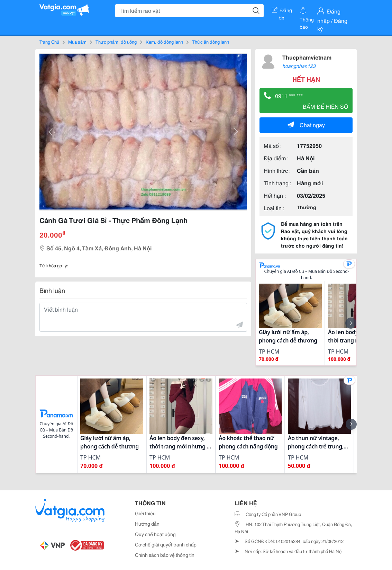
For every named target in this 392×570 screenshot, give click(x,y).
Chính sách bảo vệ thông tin (165, 555)
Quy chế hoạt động (155, 534)
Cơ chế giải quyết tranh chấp (166, 544)
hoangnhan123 (299, 66)
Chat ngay (306, 124)
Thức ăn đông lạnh (211, 42)
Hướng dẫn (147, 524)
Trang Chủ (49, 42)
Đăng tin (282, 11)
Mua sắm (77, 42)
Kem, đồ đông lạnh (164, 42)
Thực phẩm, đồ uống (116, 42)
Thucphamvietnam (307, 57)
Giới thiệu (145, 513)
